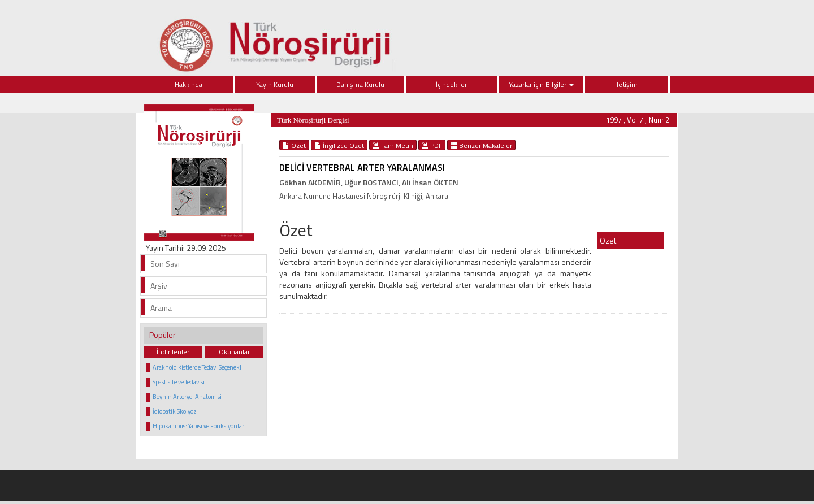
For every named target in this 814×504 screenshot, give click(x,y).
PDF (432, 145)
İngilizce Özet (339, 145)
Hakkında (189, 84)
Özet (294, 145)
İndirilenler (173, 352)
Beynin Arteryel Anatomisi (187, 397)
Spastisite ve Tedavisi (179, 382)
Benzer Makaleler (481, 145)
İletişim (626, 84)
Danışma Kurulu (360, 84)
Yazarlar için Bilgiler (541, 84)
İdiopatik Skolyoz (175, 411)
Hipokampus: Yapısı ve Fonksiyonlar (198, 426)
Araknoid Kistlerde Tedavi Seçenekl (197, 367)
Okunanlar (234, 352)
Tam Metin (393, 145)
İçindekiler (451, 84)
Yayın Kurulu (275, 84)
